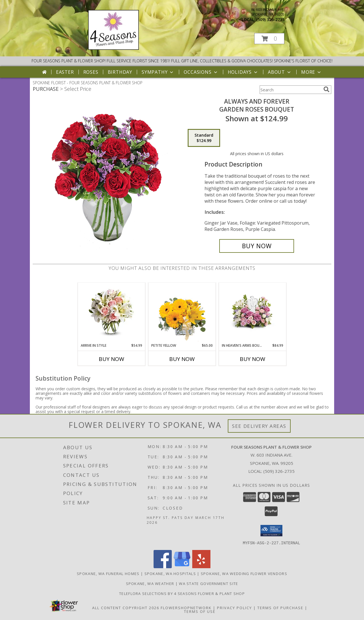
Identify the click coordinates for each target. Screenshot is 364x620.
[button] (269, 39)
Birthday (120, 72)
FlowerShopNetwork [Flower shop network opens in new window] (186, 607)
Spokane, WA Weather (150, 583)
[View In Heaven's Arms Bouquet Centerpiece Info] (253, 313)
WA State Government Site (208, 583)
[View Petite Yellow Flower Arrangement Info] (182, 313)
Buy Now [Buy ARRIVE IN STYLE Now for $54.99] (111, 359)
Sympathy (158, 72)
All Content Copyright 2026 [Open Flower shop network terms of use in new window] (126, 607)
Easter (65, 72)
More (312, 72)
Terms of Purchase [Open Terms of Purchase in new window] (280, 607)
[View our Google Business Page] (182, 566)
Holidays (243, 72)
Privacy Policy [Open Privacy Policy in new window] (234, 607)
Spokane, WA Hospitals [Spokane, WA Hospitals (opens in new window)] (170, 573)
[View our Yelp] (201, 566)
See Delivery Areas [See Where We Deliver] (259, 426)
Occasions (201, 72)
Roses (91, 72)
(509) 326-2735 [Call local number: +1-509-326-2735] (270, 19)
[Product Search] (290, 90)
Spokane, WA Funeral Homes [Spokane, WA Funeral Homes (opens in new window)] (108, 573)
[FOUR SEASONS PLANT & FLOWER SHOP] (113, 48)
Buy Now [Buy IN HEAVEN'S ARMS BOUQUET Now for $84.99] (253, 359)
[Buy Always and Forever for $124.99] (257, 246)
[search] (326, 89)
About (280, 72)
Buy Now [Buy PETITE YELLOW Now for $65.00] (182, 359)
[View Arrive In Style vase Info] (112, 313)
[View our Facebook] (163, 566)
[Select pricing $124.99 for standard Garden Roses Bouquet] (204, 138)
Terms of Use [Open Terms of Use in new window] (200, 611)
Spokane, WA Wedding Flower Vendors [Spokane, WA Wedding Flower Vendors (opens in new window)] (244, 573)
